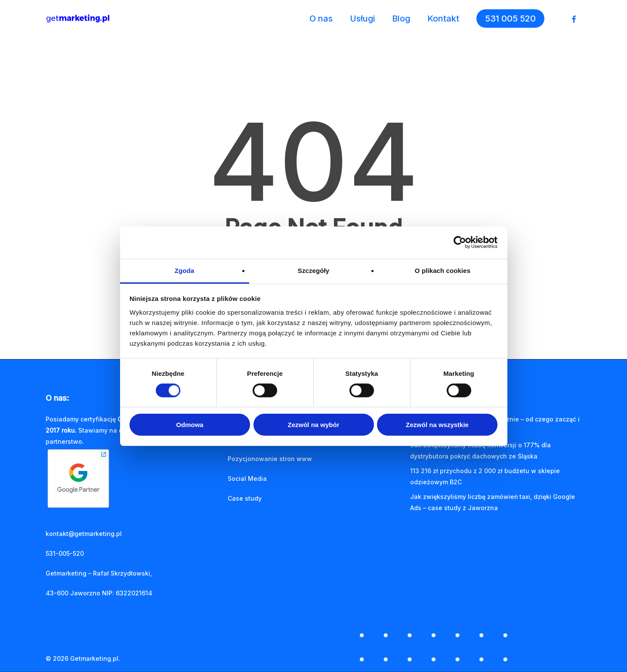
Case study (245, 498)
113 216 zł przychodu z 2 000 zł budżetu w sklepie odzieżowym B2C (485, 476)
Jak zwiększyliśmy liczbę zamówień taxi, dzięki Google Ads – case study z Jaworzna (493, 502)
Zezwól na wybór (313, 425)
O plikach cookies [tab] (443, 270)
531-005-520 (65, 553)
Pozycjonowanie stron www (270, 459)
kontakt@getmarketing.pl (84, 534)
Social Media (247, 478)
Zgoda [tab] (185, 270)
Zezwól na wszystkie (437, 425)
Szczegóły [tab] (313, 270)
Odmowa (190, 425)
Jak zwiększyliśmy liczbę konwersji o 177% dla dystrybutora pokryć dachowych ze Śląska (480, 451)
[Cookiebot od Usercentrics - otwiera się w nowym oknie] (460, 242)
